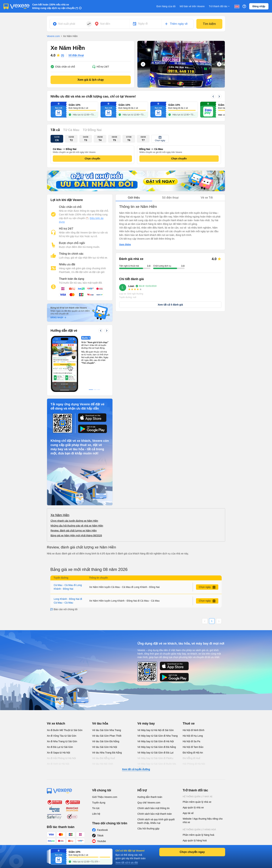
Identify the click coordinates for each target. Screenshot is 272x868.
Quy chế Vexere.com (149, 803)
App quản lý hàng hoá (195, 840)
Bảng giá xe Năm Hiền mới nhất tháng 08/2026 (76, 535)
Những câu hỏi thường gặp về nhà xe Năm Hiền (77, 526)
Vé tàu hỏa (100, 723)
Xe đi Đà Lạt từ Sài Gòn (60, 747)
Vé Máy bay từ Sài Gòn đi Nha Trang (157, 736)
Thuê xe (189, 723)
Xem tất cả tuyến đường (136, 769)
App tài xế (188, 813)
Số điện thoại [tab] (170, 198)
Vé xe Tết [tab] (207, 198)
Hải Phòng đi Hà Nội (194, 764)
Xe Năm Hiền (60, 515)
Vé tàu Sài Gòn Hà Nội (105, 747)
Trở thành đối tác (220, 6)
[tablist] (170, 198)
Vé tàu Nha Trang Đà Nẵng (107, 753)
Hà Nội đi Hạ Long (193, 736)
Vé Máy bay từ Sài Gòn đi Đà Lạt (155, 753)
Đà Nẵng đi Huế (191, 758)
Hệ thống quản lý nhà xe (198, 797)
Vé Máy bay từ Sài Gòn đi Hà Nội (156, 741)
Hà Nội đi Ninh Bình (193, 730)
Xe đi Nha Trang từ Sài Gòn (62, 741)
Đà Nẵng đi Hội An (193, 753)
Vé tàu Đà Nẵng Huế (104, 758)
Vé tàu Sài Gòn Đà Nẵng (106, 741)
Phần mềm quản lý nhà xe (197, 802)
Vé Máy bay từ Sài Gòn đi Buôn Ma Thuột (157, 766)
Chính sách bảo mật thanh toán (155, 814)
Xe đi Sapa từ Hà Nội (58, 753)
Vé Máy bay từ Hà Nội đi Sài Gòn (156, 730)
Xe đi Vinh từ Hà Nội (58, 764)
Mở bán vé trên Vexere (192, 6)
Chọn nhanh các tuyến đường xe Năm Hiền (74, 521)
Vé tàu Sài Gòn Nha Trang (107, 730)
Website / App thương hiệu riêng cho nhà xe (203, 820)
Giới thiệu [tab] (134, 198)
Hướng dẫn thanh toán (150, 797)
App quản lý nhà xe (193, 807)
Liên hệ (96, 814)
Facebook (102, 830)
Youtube (102, 841)
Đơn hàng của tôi (166, 6)
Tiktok (100, 836)
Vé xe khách (56, 723)
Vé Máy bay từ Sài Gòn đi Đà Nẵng (157, 747)
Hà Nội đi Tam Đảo (193, 747)
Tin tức (96, 808)
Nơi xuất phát (67, 24)
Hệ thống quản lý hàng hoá (199, 830)
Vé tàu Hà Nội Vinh (103, 764)
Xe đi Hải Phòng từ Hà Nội (61, 758)
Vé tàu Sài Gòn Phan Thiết (107, 736)
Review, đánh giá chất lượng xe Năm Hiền (74, 531)
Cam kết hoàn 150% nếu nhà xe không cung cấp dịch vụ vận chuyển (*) (55, 6)
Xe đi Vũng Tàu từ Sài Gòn (62, 736)
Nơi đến (105, 24)
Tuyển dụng (99, 803)
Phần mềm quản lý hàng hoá (198, 835)
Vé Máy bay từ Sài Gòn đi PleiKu (155, 758)
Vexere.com (53, 36)
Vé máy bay (146, 723)
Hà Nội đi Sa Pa (191, 741)
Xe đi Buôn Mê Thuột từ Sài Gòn (65, 730)
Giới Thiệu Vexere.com (105, 797)
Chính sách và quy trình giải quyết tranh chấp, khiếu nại (156, 821)
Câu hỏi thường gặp (148, 829)
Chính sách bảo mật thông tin (153, 808)
